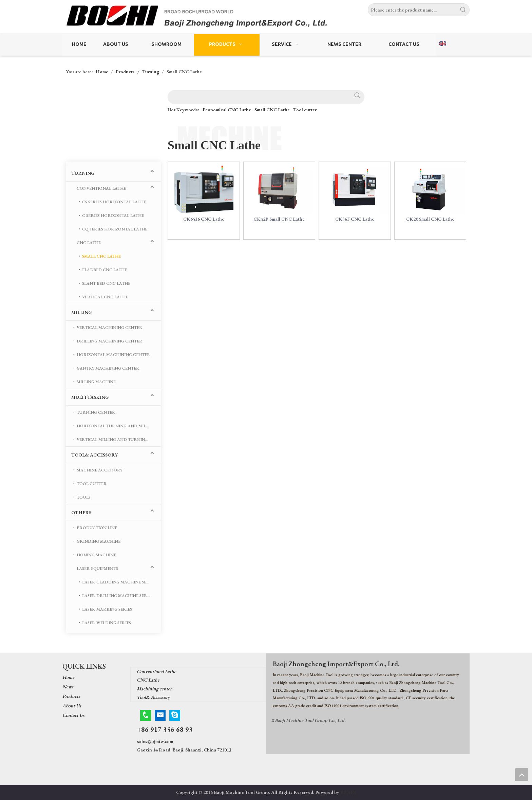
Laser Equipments (97, 569)
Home (68, 677)
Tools (84, 497)
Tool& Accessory (94, 455)
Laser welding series (107, 623)
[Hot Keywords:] (463, 10)
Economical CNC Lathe (227, 110)
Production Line (97, 528)
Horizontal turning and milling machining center (119, 426)
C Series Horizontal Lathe (113, 216)
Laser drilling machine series (118, 596)
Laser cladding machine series (119, 582)
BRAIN (348, 792)
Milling (81, 312)
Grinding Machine (99, 541)
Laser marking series (107, 609)
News (68, 687)
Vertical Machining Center (110, 328)
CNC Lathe (89, 243)
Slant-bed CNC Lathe (106, 283)
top (521, 775)
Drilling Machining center (110, 341)
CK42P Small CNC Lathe (279, 223)
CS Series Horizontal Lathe (114, 202)
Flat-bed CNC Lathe (104, 270)
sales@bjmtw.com (155, 741)
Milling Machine (96, 382)
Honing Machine (96, 555)
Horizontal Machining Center (113, 355)
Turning (83, 173)
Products (71, 696)
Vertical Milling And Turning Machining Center (119, 440)
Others (81, 513)
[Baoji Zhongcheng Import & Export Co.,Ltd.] (266, 18)
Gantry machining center (108, 368)
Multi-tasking (90, 397)
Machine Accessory (100, 470)
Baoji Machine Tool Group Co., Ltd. (310, 720)
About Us (72, 706)
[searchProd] (259, 97)
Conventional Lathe (101, 188)
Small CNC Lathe (272, 110)
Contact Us (73, 715)
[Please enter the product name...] (413, 10)
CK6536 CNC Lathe (204, 223)
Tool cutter (305, 110)
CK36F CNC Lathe (355, 223)
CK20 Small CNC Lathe (430, 223)
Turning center (96, 412)
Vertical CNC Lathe (105, 297)
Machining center (154, 689)
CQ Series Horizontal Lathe (115, 229)
